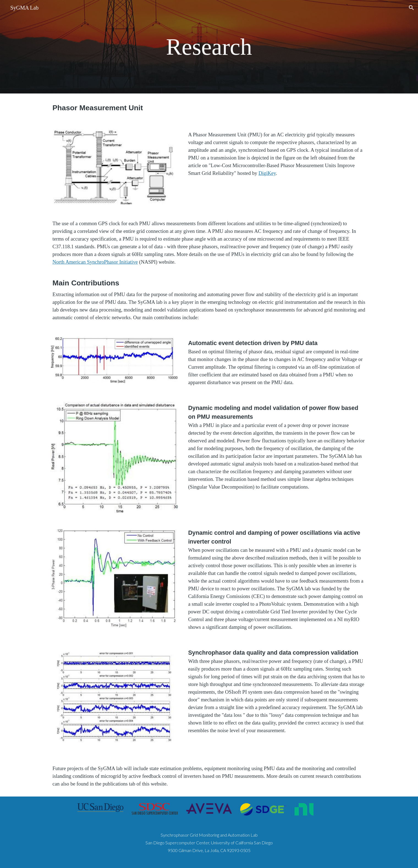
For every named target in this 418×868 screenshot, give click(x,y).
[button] (411, 8)
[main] (209, 47)
